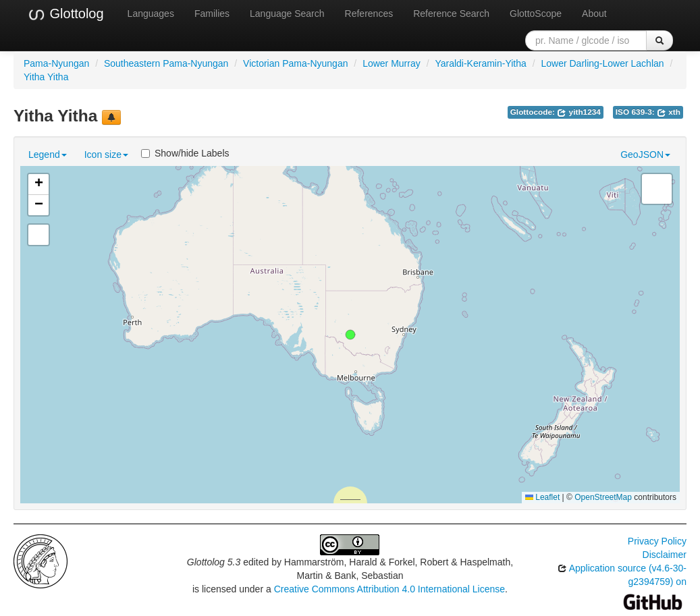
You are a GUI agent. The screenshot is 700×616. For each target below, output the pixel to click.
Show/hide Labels (185, 153)
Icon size (106, 155)
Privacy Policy (657, 541)
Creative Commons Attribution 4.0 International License (389, 589)
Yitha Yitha (46, 77)
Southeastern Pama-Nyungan (166, 63)
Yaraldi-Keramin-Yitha (480, 63)
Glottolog (65, 14)
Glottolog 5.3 (214, 562)
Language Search (287, 13)
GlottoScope (536, 13)
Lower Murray (392, 63)
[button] (350, 335)
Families (212, 13)
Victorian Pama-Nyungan (295, 63)
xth (669, 112)
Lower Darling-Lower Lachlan (602, 63)
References (369, 13)
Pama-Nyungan (56, 63)
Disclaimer (665, 555)
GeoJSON (645, 155)
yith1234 (579, 112)
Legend (48, 155)
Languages (151, 13)
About (594, 13)
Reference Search (451, 13)
